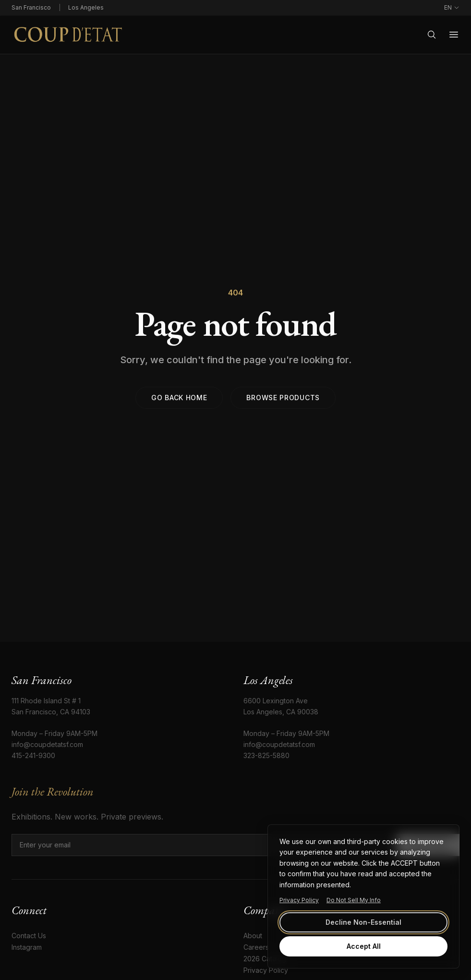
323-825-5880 (266, 755)
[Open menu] (454, 35)
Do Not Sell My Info (354, 900)
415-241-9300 (33, 755)
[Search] (432, 35)
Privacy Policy (299, 900)
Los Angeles (86, 7)
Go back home (179, 398)
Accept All (364, 946)
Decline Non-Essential (363, 922)
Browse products (283, 398)
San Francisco (31, 7)
